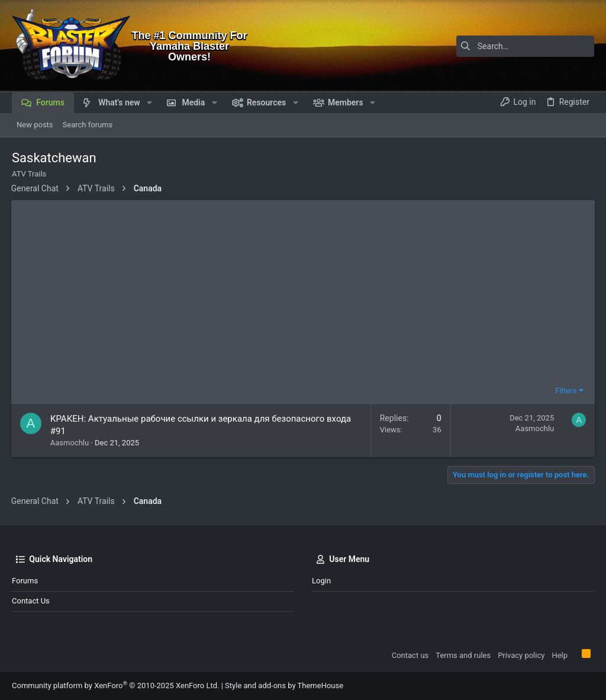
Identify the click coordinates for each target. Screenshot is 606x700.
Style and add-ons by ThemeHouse (284, 685)
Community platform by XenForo (115, 685)
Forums (25, 581)
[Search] (520, 46)
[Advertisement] (303, 294)
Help (560, 655)
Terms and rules (463, 655)
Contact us (31, 601)
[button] (149, 102)
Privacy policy (521, 655)
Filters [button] (565, 391)
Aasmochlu (70, 443)
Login (321, 581)
